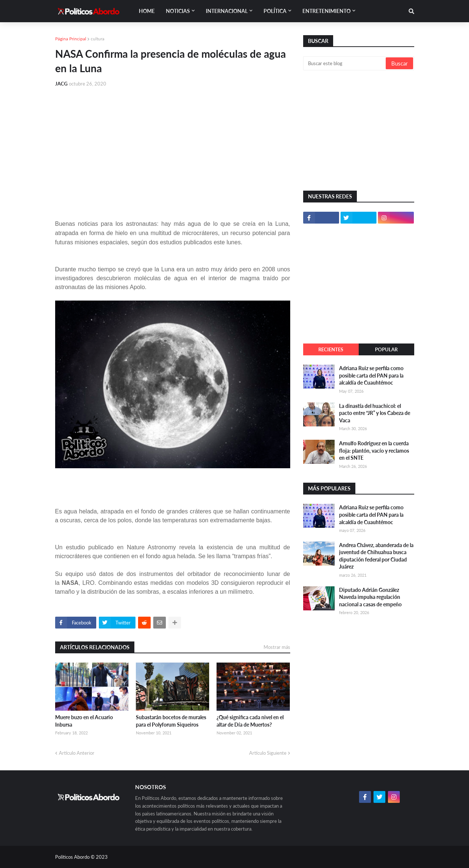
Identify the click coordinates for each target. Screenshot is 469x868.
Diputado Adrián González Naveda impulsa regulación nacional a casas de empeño (370, 597)
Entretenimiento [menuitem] (326, 11)
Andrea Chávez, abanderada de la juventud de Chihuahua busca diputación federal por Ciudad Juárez (376, 556)
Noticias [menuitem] (178, 11)
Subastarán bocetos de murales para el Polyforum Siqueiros (171, 721)
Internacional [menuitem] (227, 11)
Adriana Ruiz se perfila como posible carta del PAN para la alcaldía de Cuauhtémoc (371, 375)
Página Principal (71, 39)
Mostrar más (277, 647)
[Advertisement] (173, 149)
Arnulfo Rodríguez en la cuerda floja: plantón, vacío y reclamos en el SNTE (374, 450)
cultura (98, 39)
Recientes (331, 349)
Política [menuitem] (275, 11)
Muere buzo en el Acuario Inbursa (84, 721)
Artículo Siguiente (268, 753)
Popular (386, 349)
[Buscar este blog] (345, 63)
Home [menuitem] (147, 11)
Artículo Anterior (77, 753)
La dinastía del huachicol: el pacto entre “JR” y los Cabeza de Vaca (375, 413)
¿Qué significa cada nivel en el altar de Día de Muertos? (250, 721)
